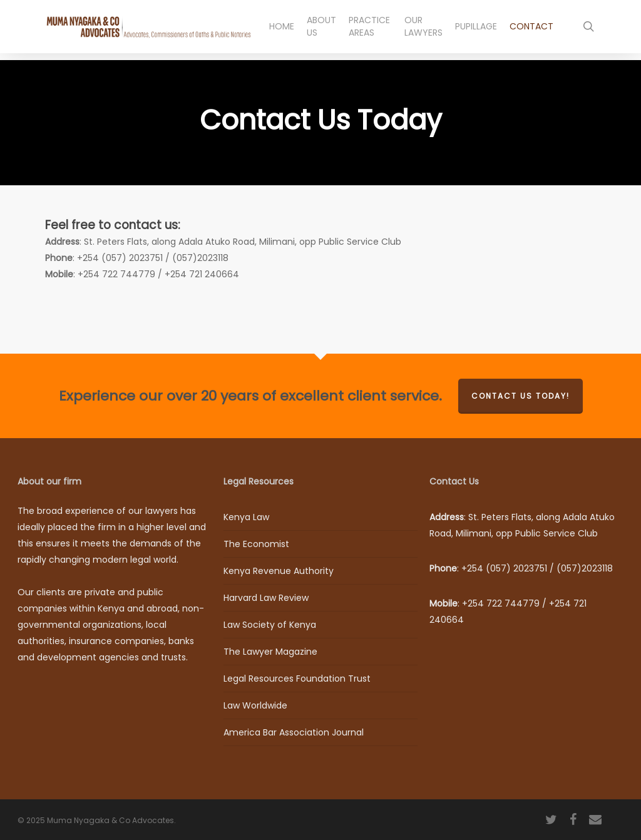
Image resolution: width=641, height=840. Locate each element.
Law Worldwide (255, 705)
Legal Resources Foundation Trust (297, 679)
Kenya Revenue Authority (279, 571)
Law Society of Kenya (270, 625)
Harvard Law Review (266, 598)
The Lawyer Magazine (270, 652)
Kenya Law (246, 517)
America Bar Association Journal (294, 732)
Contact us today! (520, 396)
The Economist (256, 544)
